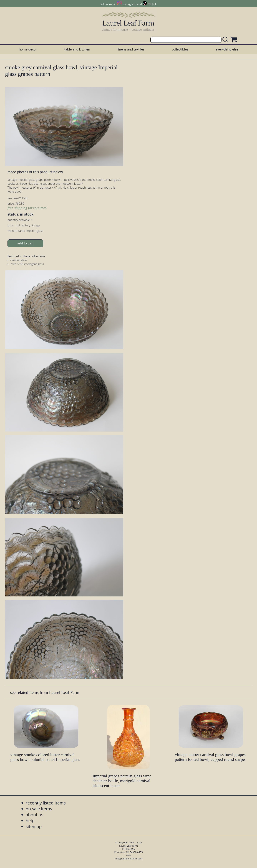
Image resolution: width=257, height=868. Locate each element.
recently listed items (46, 803)
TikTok (152, 4)
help (30, 820)
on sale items (39, 809)
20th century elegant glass (27, 264)
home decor (28, 49)
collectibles (180, 49)
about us (34, 815)
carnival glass (19, 260)
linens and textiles (131, 49)
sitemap (34, 826)
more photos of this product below (35, 172)
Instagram (129, 4)
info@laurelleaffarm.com (128, 859)
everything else (227, 49)
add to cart (25, 243)
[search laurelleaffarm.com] (226, 40)
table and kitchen (77, 49)
